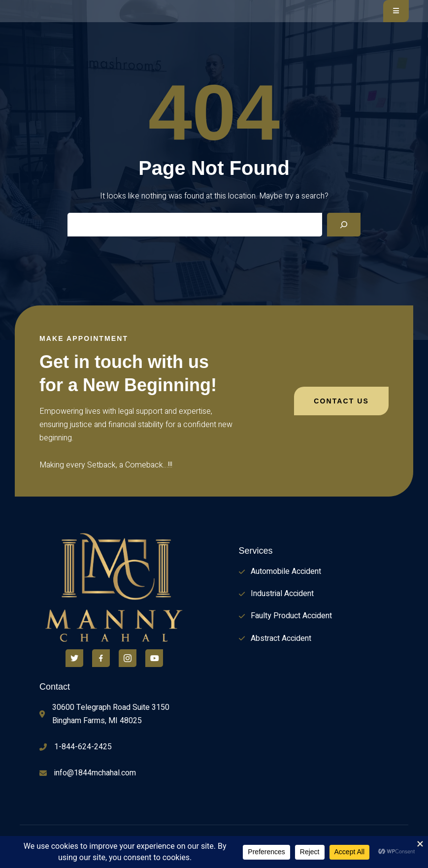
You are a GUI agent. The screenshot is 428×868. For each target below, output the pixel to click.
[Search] (344, 225)
